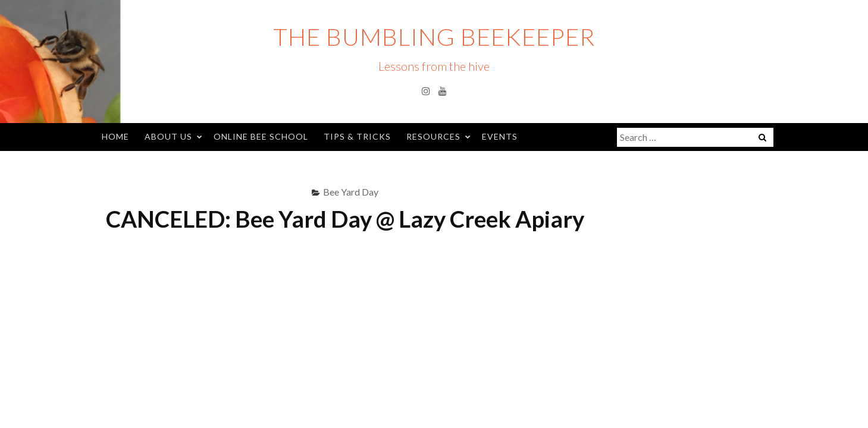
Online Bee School (261, 136)
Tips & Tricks (357, 136)
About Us (168, 136)
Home (115, 136)
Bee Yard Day (351, 192)
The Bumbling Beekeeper (434, 37)
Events (500, 136)
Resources (433, 136)
